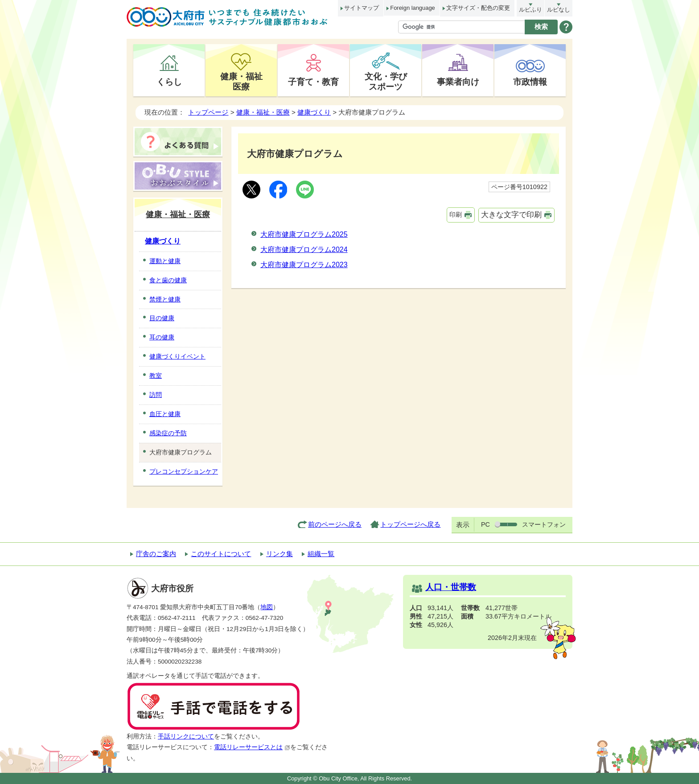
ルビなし (559, 10)
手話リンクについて (186, 737)
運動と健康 (165, 261)
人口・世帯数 (451, 587)
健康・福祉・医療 (263, 112)
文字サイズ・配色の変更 (478, 8)
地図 (267, 607)
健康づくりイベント (177, 356)
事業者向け (458, 82)
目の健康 (162, 318)
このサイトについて (221, 554)
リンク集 (280, 554)
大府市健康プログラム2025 (304, 234)
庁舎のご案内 (156, 554)
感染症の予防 (168, 433)
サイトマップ (362, 8)
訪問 (156, 395)
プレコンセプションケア (184, 471)
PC (485, 524)
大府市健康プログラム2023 (304, 265)
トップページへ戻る (410, 524)
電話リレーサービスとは (252, 747)
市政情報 (530, 82)
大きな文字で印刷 (511, 215)
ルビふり (530, 10)
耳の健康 (162, 337)
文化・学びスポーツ (386, 81)
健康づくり (314, 112)
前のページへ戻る (335, 524)
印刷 (456, 215)
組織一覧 (321, 554)
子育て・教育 (313, 82)
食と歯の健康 (168, 280)
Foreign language (412, 8)
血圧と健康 (165, 414)
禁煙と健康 (165, 299)
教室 (156, 375)
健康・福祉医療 (241, 81)
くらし (169, 82)
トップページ (208, 112)
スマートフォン (544, 524)
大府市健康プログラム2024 (304, 250)
